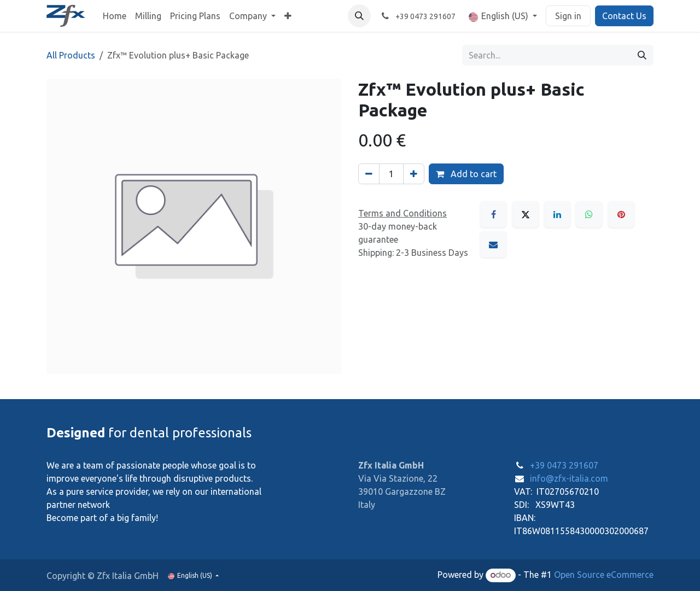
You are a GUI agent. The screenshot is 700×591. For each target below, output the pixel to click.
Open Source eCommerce (604, 575)
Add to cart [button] (466, 174)
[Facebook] (493, 214)
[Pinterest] (621, 214)
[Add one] (414, 174)
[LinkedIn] (557, 214)
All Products (71, 55)
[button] (359, 16)
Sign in (568, 16)
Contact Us (624, 16)
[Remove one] (369, 174)
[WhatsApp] (589, 214)
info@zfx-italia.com (569, 478)
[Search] (642, 55)
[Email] (493, 244)
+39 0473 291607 (564, 465)
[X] (526, 214)
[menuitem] (115, 16)
